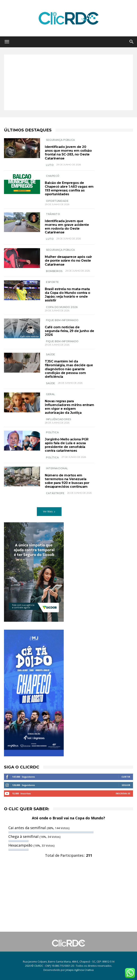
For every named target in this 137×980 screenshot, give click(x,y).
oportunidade (57, 201)
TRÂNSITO (53, 214)
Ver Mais (49, 511)
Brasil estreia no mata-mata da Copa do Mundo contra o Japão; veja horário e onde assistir (68, 295)
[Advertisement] (68, 82)
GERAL (51, 394)
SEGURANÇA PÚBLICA (61, 140)
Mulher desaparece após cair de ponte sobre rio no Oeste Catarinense (68, 261)
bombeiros (54, 271)
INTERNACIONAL (57, 468)
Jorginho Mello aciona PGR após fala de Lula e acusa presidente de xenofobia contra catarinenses (67, 445)
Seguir (126, 785)
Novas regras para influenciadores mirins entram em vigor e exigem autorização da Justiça (69, 407)
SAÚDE (51, 354)
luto (50, 165)
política (52, 457)
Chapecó (53, 176)
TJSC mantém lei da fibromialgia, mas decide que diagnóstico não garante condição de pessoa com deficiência (69, 369)
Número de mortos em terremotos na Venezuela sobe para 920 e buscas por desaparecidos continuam (67, 481)
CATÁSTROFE (55, 493)
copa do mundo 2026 (62, 307)
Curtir (126, 777)
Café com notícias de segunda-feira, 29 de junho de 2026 (69, 331)
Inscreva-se (123, 793)
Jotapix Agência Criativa (80, 970)
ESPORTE (52, 282)
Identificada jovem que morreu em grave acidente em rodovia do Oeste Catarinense (67, 227)
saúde (51, 383)
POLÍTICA (52, 432)
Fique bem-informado (62, 320)
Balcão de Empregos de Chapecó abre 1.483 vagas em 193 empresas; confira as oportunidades (69, 189)
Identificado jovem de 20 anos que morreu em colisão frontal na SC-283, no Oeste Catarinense (68, 153)
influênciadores (59, 419)
